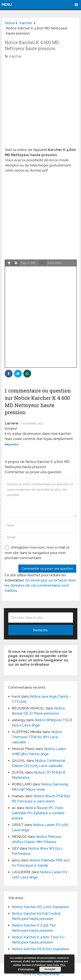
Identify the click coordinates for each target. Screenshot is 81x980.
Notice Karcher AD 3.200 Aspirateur (40, 907)
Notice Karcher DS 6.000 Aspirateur (40, 949)
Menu (7, 5)
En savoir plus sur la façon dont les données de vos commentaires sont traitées (40, 585)
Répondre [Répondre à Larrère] (12, 444)
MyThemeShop (48, 974)
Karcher (16, 56)
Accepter (50, 969)
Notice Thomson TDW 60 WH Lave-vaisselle (37, 737)
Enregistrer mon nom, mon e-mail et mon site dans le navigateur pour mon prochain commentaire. (37, 553)
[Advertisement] (40, 105)
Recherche (41, 630)
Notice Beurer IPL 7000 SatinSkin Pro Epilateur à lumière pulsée (38, 813)
